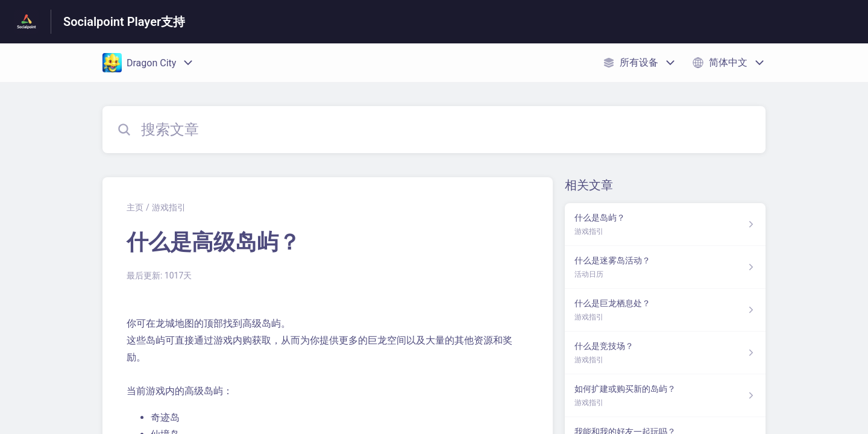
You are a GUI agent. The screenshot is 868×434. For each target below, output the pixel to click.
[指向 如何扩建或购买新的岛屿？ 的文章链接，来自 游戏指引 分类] (665, 396)
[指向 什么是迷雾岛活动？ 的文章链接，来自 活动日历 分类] (665, 267)
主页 (135, 207)
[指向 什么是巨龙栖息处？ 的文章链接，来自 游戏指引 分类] (665, 310)
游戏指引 (169, 207)
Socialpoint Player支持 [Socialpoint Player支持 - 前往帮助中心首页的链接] (124, 22)
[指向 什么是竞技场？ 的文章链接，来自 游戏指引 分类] (665, 353)
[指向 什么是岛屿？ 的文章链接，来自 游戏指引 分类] (665, 225)
